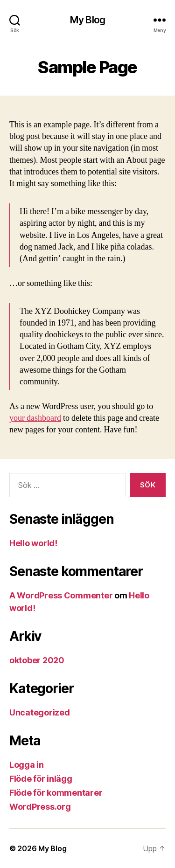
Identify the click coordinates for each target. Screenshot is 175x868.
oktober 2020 (37, 660)
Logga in (27, 765)
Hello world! (33, 543)
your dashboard (35, 418)
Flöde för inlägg (41, 779)
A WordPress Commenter (61, 595)
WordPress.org (40, 807)
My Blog (87, 20)
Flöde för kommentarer (56, 793)
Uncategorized (40, 712)
